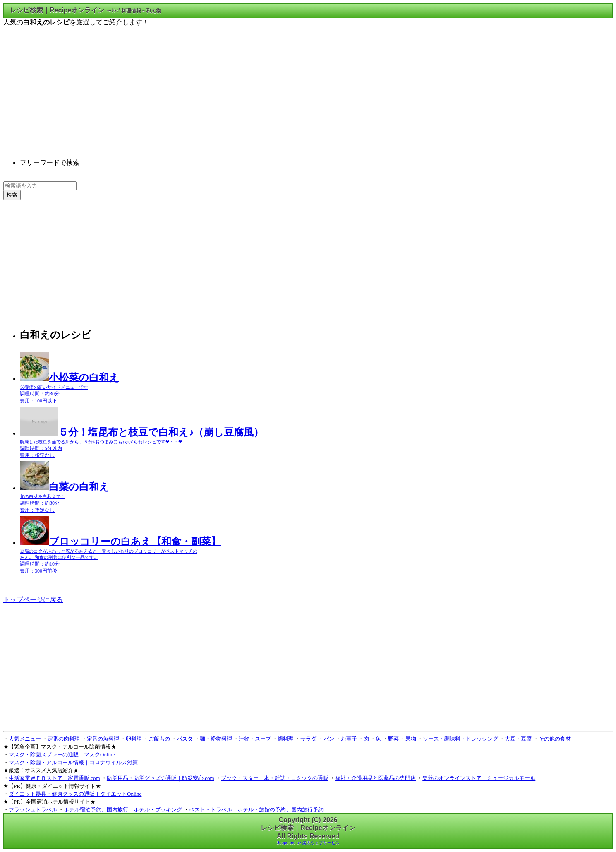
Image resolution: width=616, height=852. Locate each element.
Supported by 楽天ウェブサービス (308, 843)
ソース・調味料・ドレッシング (460, 739)
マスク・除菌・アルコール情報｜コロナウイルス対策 (73, 762)
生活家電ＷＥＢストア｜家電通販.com (54, 778)
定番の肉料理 (64, 739)
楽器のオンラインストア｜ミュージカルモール (479, 778)
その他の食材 (555, 739)
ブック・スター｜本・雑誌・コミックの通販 (275, 778)
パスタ (185, 739)
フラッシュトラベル (33, 810)
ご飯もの (159, 739)
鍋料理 (286, 739)
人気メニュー (25, 739)
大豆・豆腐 (518, 739)
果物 (411, 739)
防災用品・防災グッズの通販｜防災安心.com (161, 778)
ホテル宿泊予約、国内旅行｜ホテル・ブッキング (123, 810)
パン (329, 739)
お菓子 (349, 739)
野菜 (393, 739)
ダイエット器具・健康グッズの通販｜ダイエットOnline (75, 794)
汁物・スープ (255, 739)
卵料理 (134, 739)
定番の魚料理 (103, 739)
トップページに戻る (33, 600)
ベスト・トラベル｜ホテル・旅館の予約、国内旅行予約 (256, 810)
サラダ (308, 739)
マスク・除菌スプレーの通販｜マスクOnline (62, 755)
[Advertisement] (308, 85)
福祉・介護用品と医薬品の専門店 (375, 778)
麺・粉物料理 (216, 739)
